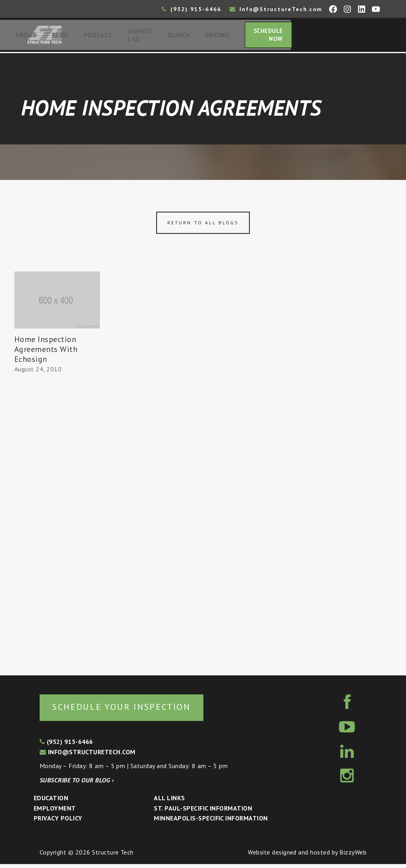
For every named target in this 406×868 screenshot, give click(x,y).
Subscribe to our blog (77, 784)
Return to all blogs (203, 226)
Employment (55, 813)
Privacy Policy (58, 822)
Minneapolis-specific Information (211, 822)
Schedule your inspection (133, 710)
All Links (169, 802)
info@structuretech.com (88, 756)
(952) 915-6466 (192, 9)
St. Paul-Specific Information (203, 813)
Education (51, 802)
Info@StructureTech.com (276, 9)
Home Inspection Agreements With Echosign (46, 352)
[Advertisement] (57, 524)
